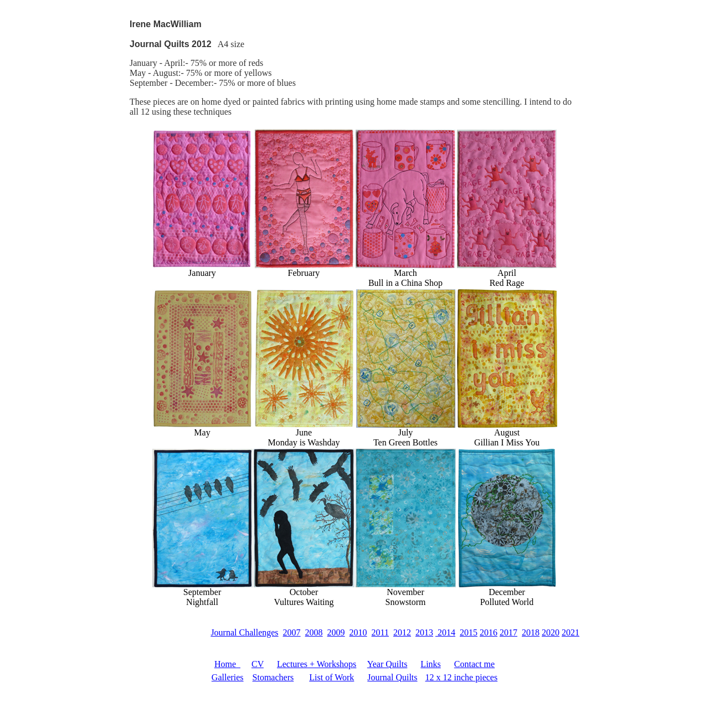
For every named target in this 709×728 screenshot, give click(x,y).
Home (227, 664)
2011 (380, 632)
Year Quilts (387, 664)
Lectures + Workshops (317, 664)
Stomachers (273, 677)
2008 (314, 632)
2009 (336, 632)
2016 (489, 632)
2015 (469, 632)
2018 (531, 632)
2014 (445, 632)
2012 (402, 632)
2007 (292, 632)
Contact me (474, 664)
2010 (358, 632)
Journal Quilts (392, 677)
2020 (551, 632)
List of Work (332, 677)
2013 (424, 632)
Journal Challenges (244, 632)
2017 (508, 632)
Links (430, 664)
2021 (571, 632)
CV (258, 664)
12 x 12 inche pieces (462, 677)
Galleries (228, 677)
